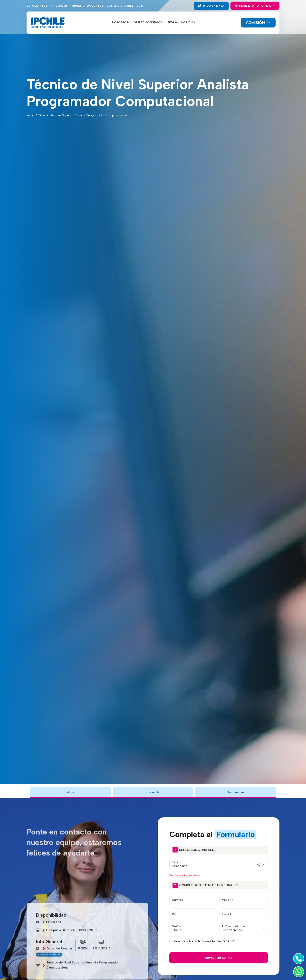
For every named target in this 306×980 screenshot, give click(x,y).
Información (153, 792)
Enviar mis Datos (219, 958)
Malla (70, 792)
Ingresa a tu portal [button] (253, 6)
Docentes (95, 6)
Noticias (188, 23)
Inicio (30, 115)
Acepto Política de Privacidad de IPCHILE (204, 941)
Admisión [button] (256, 23)
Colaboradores (120, 6)
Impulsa (77, 6)
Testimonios (236, 792)
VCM (140, 6)
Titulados (59, 6)
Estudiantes (37, 6)
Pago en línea (211, 6)
